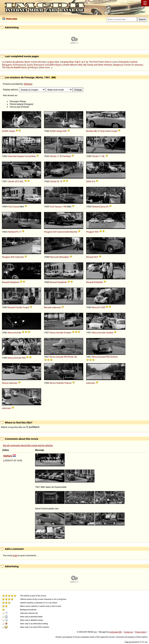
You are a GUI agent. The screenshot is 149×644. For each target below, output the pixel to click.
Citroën (53, 156)
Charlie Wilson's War (73, 65)
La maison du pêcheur (13, 62)
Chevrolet (12, 156)
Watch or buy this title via (20, 427)
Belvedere (64, 257)
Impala (21, 156)
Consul (16, 207)
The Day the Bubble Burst (14, 67)
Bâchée (74, 232)
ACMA (5, 131)
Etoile (71, 357)
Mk (95, 131)
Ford (10, 207)
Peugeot (48, 232)
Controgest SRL (115, 632)
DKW (89, 181)
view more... (46, 67)
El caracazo (137, 65)
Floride (19, 307)
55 (107, 207)
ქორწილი (33, 67)
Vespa (12, 131)
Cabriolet (19, 257)
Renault (90, 257)
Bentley (90, 131)
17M (64, 207)
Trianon (68, 383)
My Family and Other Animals (98, 65)
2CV (17, 181)
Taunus (58, 207)
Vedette (60, 383)
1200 (103, 307)
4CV (96, 257)
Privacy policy (141, 632)
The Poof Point (96, 62)
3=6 (93, 181)
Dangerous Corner (122, 65)
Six (76, 357)
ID (58, 181)
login (15, 555)
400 (65, 131)
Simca (95, 307)
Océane (68, 333)
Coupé (114, 131)
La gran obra (53, 62)
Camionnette (63, 232)
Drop (102, 131)
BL (104, 156)
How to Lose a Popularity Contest (121, 62)
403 (97, 232)
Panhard (96, 207)
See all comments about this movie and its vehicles (28, 445)
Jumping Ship (66, 62)
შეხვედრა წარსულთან (14, 65)
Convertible (30, 156)
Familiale (66, 156)
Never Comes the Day (35, 62)
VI (99, 131)
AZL (22, 181)
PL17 (19, 232)
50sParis (28, 84)
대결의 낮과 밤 (81, 62)
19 (61, 181)
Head (108, 131)
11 (58, 156)
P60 (24, 358)
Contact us (128, 632)
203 (55, 232)
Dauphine (14, 282)
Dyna (103, 207)
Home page (11, 19)
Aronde (18, 333)
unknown (56, 307)
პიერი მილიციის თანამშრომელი (44, 65)
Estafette (98, 282)
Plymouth (54, 257)
